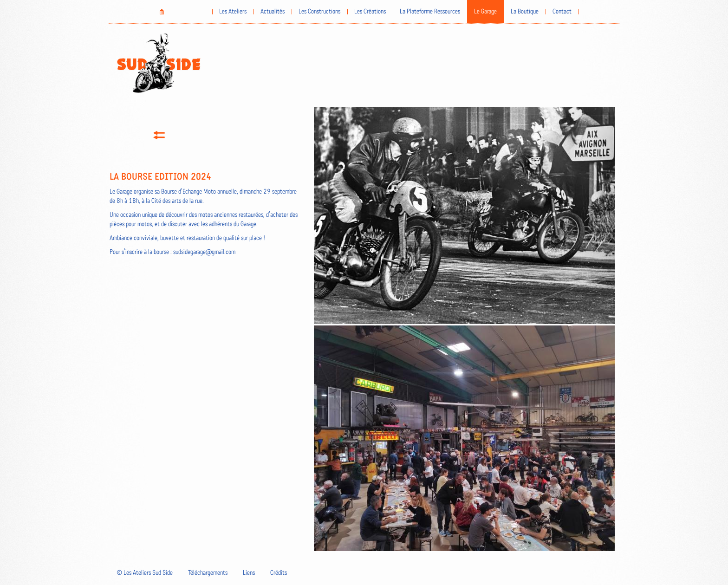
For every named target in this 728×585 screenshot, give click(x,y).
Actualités (273, 12)
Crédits (279, 573)
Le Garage (485, 12)
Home (162, 12)
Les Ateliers (233, 12)
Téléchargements (208, 573)
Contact (562, 12)
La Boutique (525, 12)
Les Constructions (319, 12)
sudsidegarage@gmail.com (204, 252)
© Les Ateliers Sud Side (145, 573)
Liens (249, 573)
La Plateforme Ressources (430, 12)
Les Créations (370, 12)
